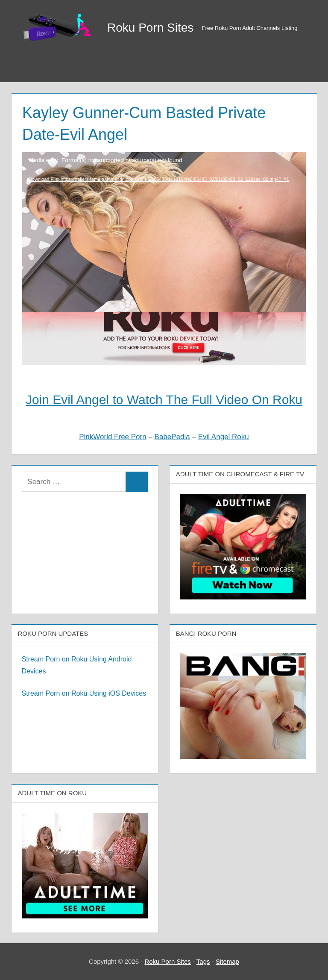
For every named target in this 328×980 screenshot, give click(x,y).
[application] (164, 209)
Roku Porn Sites (150, 28)
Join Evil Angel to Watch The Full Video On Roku (164, 400)
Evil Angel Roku (224, 437)
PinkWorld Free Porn (113, 437)
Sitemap (227, 961)
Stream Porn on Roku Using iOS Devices (84, 693)
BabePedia (172, 437)
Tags (203, 961)
